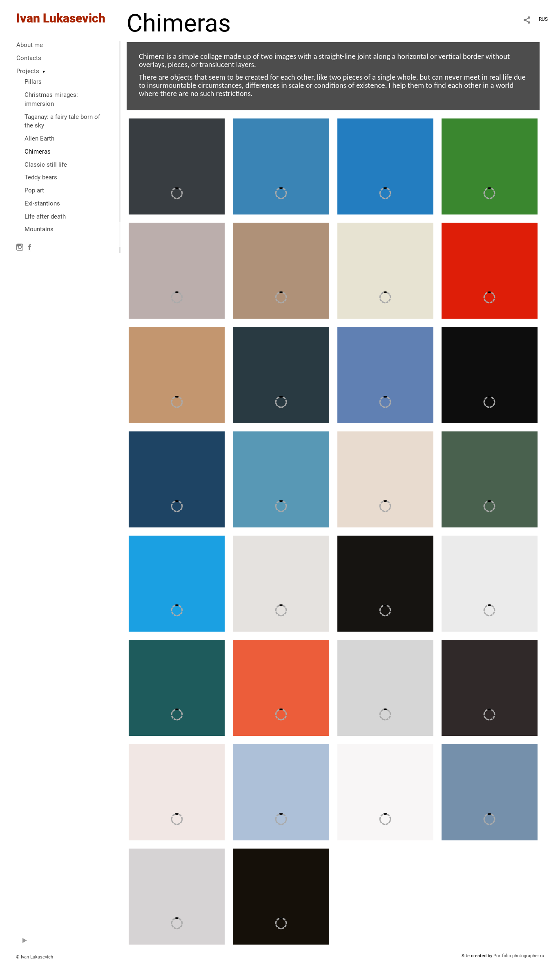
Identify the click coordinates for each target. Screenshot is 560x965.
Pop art (34, 190)
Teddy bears (41, 177)
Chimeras (38, 152)
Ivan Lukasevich (61, 18)
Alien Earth (39, 138)
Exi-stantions (42, 203)
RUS (543, 19)
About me (30, 45)
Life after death (45, 217)
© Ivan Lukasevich (35, 957)
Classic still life (46, 165)
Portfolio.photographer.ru (519, 956)
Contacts (29, 58)
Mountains (39, 229)
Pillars (33, 82)
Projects (28, 71)
